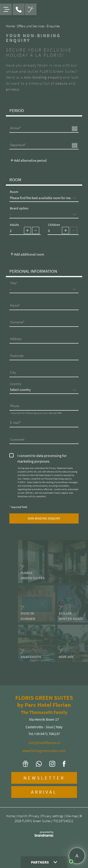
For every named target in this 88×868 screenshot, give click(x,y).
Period (17, 110)
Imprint (22, 816)
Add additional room (27, 254)
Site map (72, 816)
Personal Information (33, 271)
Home (11, 816)
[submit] (44, 518)
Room (15, 180)
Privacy (35, 816)
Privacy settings (53, 816)
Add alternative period (29, 160)
